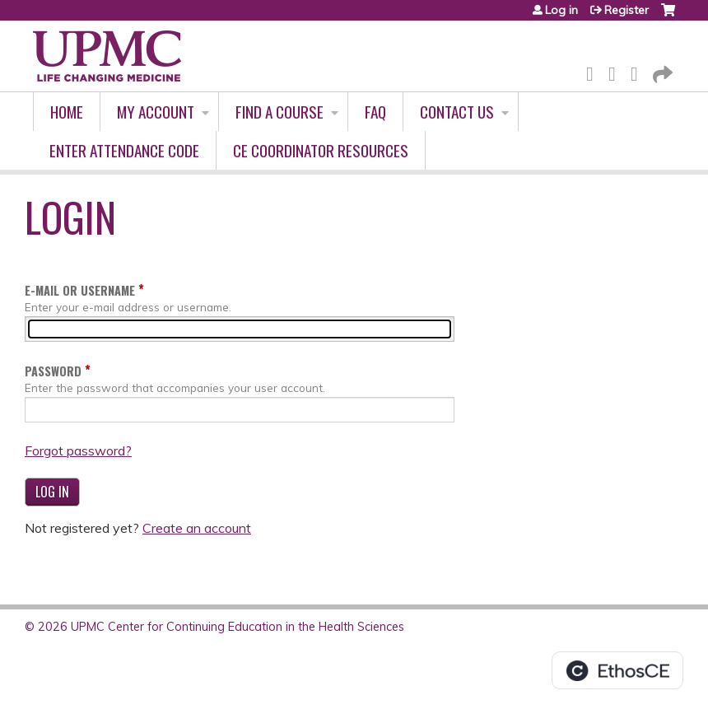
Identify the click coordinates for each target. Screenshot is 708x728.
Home (67, 112)
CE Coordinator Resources (321, 150)
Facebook (594, 71)
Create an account (197, 528)
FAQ (375, 112)
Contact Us (457, 112)
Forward (661, 71)
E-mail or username (80, 290)
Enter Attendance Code (124, 150)
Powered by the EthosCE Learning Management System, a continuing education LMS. (617, 670)
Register (626, 10)
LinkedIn (639, 71)
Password (53, 371)
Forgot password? (78, 450)
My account (156, 112)
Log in (561, 10)
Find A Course (279, 112)
